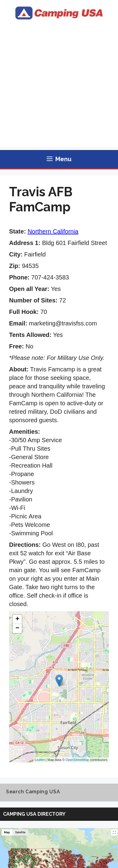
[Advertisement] (59, 88)
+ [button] (17, 619)
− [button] (17, 628)
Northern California (53, 231)
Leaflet (40, 760)
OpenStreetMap (77, 760)
